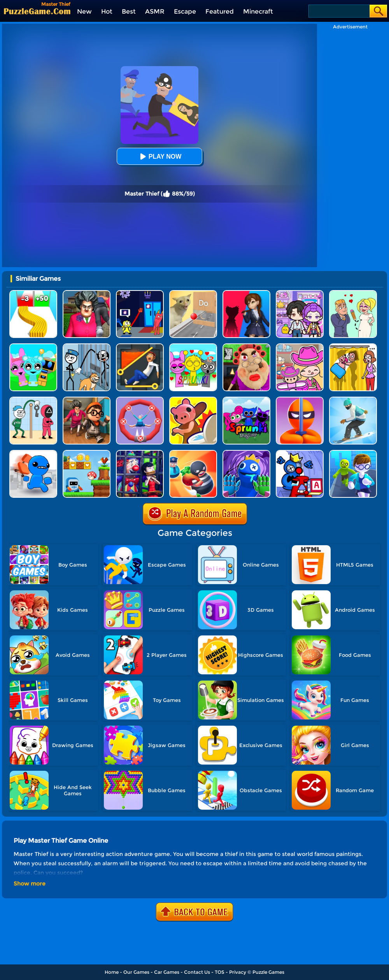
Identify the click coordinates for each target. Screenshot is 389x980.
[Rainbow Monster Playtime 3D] (246, 453)
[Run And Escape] (87, 453)
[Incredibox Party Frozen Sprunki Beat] (33, 346)
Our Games (136, 972)
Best (129, 11)
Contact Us (197, 972)
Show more (30, 884)
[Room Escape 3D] (193, 453)
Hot (107, 11)
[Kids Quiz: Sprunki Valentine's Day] (193, 346)
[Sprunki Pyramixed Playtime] (246, 400)
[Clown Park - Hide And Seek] (140, 453)
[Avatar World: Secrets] (300, 293)
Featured (220, 11)
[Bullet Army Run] (33, 293)
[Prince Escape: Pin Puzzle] (140, 346)
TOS (220, 972)
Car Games (167, 972)
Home (112, 972)
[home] (37, 11)
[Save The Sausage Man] (140, 400)
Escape (185, 11)
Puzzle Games (268, 972)
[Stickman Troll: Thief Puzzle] (87, 346)
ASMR (155, 11)
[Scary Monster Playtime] (246, 293)
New (84, 11)
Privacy (238, 972)
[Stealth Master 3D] (300, 400)
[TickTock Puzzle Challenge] (193, 293)
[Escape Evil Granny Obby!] (246, 346)
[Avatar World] (300, 346)
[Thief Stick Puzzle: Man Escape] (33, 400)
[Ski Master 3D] (353, 400)
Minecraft (258, 11)
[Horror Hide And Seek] (87, 400)
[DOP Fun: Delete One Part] (353, 346)
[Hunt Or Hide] (193, 400)
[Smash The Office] (33, 453)
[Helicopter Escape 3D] (353, 453)
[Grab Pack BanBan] (140, 293)
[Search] (339, 11)
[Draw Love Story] (353, 293)
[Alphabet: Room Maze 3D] (300, 453)
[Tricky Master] (87, 293)
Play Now (159, 157)
